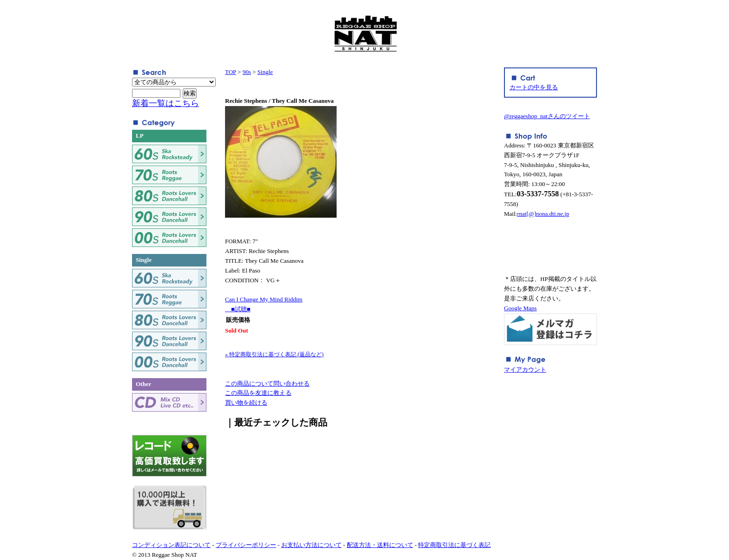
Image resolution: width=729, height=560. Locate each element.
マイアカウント (525, 370)
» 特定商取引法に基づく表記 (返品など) (274, 354)
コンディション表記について (171, 545)
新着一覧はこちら (166, 103)
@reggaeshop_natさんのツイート (547, 116)
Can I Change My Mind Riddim (264, 299)
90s (247, 72)
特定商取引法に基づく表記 (454, 545)
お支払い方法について (311, 545)
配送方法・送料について (380, 545)
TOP (231, 72)
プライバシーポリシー (246, 545)
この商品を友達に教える (258, 393)
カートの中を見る (534, 87)
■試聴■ (238, 309)
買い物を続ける (246, 403)
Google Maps (520, 308)
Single (265, 72)
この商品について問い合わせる (267, 383)
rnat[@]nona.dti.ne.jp (543, 214)
